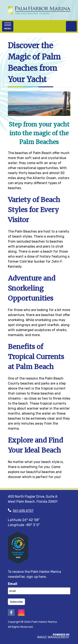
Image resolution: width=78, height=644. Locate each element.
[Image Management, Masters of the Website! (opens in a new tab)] (54, 637)
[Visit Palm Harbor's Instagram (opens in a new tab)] (21, 615)
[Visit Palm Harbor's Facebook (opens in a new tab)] (11, 615)
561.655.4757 (23, 511)
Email (13, 584)
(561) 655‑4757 (71, 26)
